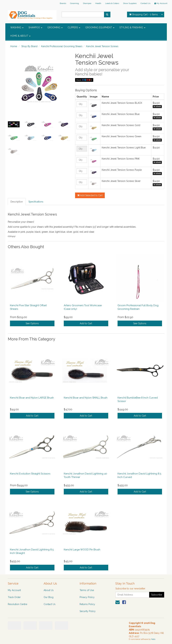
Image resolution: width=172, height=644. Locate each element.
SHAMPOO (35, 27)
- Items (144, 14)
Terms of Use (87, 590)
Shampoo (87, 3)
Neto (153, 639)
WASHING (17, 27)
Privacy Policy (87, 597)
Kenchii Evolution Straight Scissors (30, 474)
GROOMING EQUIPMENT (100, 27)
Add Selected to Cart (90, 195)
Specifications (36, 202)
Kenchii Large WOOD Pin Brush (82, 550)
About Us (49, 590)
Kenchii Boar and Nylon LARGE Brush (32, 398)
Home (14, 46)
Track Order (14, 597)
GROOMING (55, 27)
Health (98, 3)
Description (17, 202)
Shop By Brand (29, 46)
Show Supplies (130, 3)
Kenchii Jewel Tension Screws (102, 46)
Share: (84, 80)
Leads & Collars (112, 3)
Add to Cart (86, 323)
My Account (14, 590)
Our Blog (49, 597)
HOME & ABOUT (20, 36)
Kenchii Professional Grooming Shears (62, 46)
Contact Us (145, 3)
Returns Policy (87, 604)
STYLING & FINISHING (132, 27)
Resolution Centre (17, 604)
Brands (63, 3)
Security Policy (88, 611)
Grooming (75, 3)
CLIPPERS (74, 27)
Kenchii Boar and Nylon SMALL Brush (86, 398)
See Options (32, 323)
